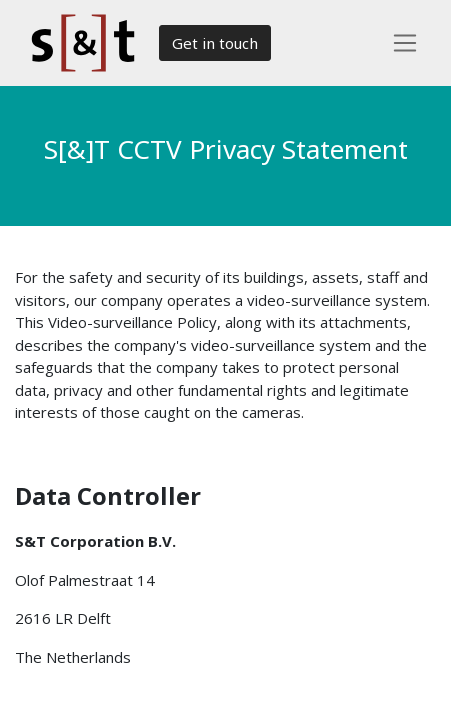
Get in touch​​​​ (215, 43)
